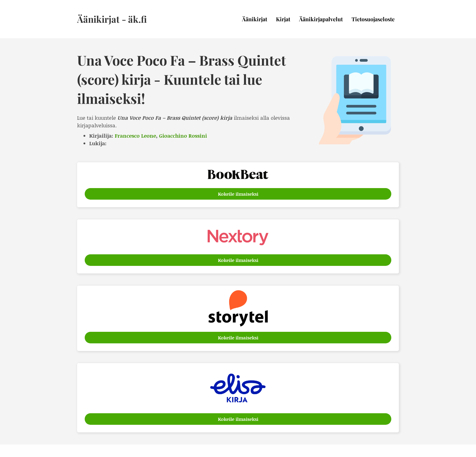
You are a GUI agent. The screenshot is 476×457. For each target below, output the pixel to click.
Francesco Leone (135, 136)
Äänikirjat (255, 19)
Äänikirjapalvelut (321, 19)
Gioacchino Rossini (183, 136)
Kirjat (283, 19)
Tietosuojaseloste (373, 19)
